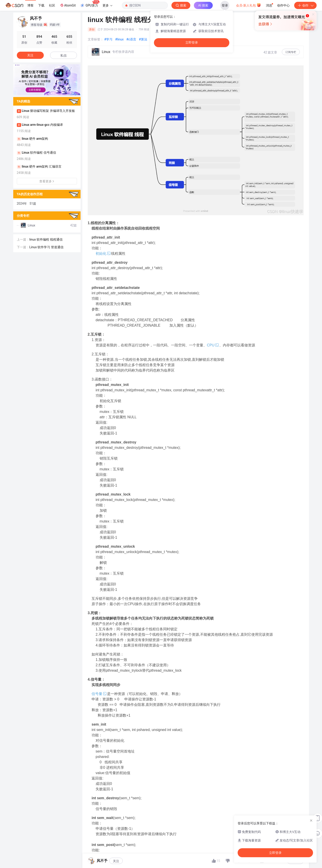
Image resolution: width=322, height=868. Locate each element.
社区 (52, 5)
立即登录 (192, 43)
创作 (305, 5)
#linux (119, 39)
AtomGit (68, 5)
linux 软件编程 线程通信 (46, 239)
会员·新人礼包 (249, 5)
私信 (64, 55)
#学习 (108, 39)
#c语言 (131, 39)
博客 (31, 5)
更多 (107, 5)
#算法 (143, 39)
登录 (225, 5)
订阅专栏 (291, 52)
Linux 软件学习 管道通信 (46, 246)
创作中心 (283, 5)
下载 (41, 5)
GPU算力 (90, 4)
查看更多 (47, 181)
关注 (30, 55)
